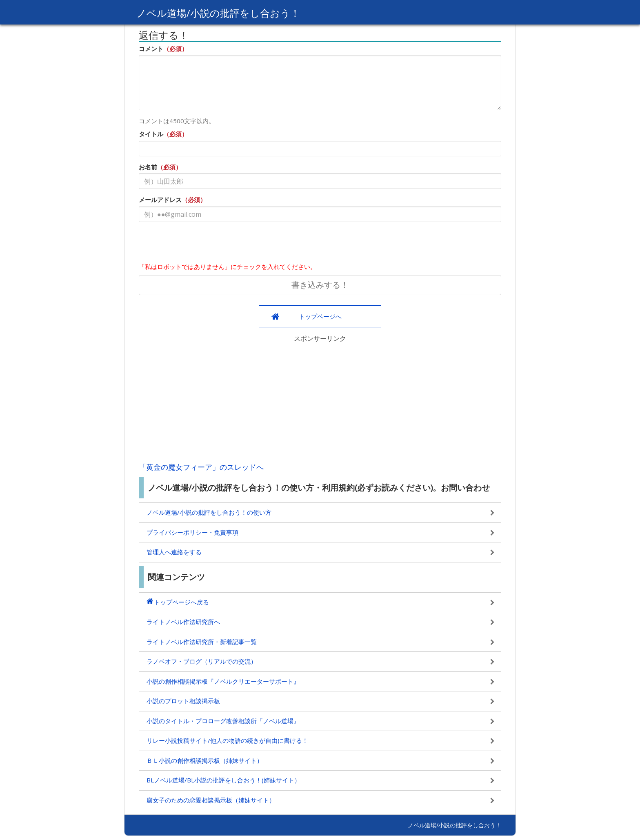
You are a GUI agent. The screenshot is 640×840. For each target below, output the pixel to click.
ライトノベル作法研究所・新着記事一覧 (202, 642)
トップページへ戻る (181, 602)
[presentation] (201, 244)
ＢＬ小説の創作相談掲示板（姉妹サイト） (205, 760)
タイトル (151, 134)
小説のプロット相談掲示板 (183, 701)
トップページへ (320, 316)
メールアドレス (160, 200)
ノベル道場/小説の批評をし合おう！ (218, 13)
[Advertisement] (320, 400)
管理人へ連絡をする (174, 552)
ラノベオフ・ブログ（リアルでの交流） (202, 661)
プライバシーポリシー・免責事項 (192, 532)
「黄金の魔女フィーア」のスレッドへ (201, 467)
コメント (151, 49)
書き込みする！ (320, 285)
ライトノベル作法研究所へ (183, 622)
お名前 (148, 167)
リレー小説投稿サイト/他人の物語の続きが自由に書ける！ (227, 740)
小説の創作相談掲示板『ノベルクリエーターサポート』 (223, 681)
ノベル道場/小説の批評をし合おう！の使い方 (209, 512)
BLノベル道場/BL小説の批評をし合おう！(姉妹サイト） (223, 780)
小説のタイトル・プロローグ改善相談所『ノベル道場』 (223, 721)
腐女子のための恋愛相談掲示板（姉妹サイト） (211, 800)
